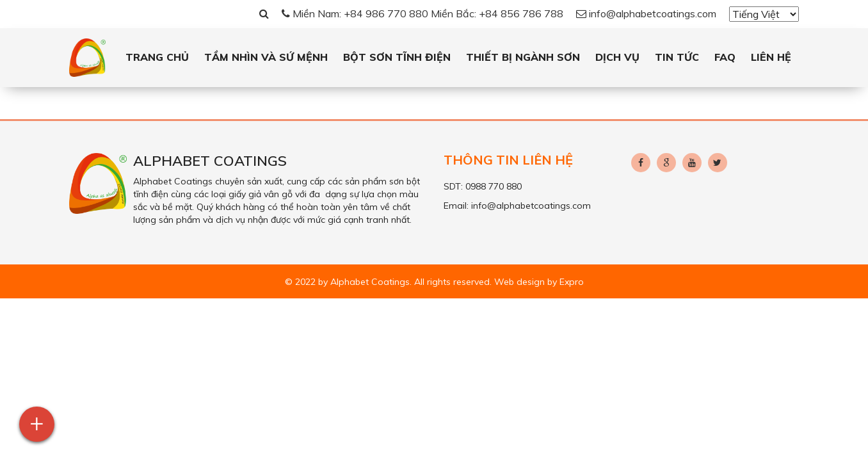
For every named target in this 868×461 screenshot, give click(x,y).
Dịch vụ (617, 57)
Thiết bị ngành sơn (523, 57)
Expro (572, 282)
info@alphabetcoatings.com (646, 13)
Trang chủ (157, 57)
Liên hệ (771, 57)
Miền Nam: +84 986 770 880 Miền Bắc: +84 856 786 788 (422, 13)
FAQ (725, 57)
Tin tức (677, 57)
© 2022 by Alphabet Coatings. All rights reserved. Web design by (422, 282)
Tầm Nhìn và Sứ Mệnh (266, 57)
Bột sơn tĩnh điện (397, 57)
